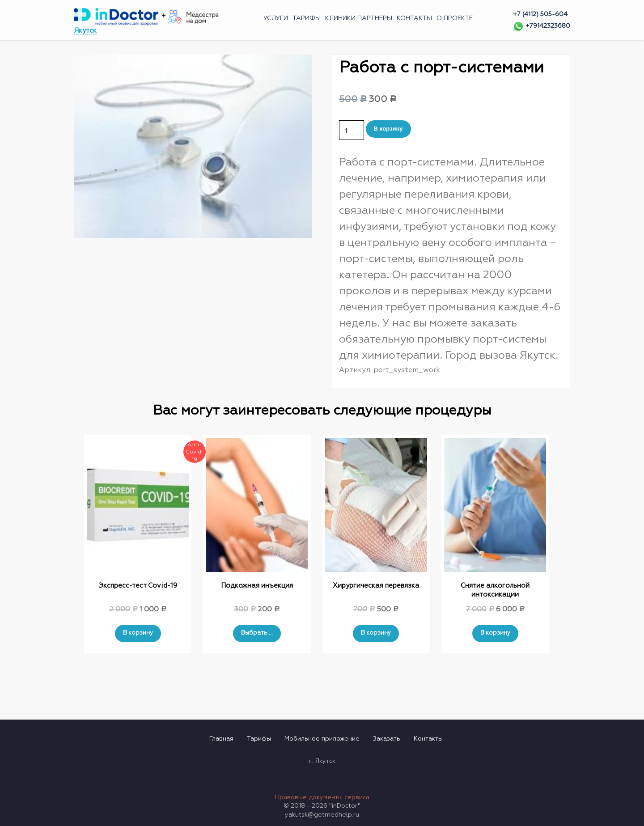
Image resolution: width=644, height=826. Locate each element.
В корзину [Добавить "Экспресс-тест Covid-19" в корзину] (138, 633)
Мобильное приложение (322, 739)
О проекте (455, 18)
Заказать (387, 739)
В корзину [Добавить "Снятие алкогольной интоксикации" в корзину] (495, 633)
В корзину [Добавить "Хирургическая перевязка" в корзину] (376, 633)
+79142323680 (542, 26)
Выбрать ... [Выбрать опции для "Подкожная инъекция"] (257, 633)
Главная (221, 739)
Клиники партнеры (359, 18)
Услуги (276, 18)
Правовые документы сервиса (322, 797)
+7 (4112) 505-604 (540, 14)
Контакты (414, 18)
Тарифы (307, 18)
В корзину (388, 129)
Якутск (85, 31)
